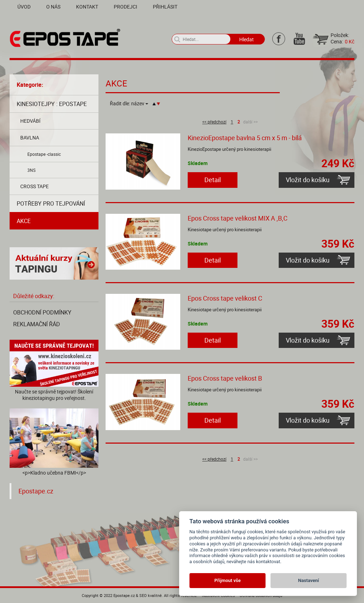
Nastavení (309, 580)
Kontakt (87, 7)
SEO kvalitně (151, 595)
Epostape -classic (44, 154)
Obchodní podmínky (42, 312)
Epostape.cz (36, 491)
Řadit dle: (129, 104)
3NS (31, 170)
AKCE (24, 221)
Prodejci (125, 7)
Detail (213, 180)
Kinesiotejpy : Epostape (52, 104)
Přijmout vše (227, 580)
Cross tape (34, 186)
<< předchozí (214, 122)
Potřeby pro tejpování (51, 203)
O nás (53, 7)
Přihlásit (165, 7)
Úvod (24, 7)
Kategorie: (30, 85)
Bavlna (30, 137)
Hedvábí (30, 121)
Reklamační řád (37, 324)
